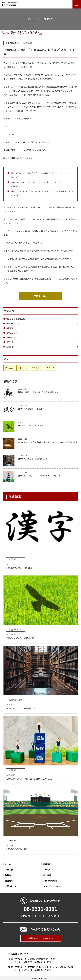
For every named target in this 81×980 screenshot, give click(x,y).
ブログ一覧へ (41, 296)
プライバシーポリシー (52, 886)
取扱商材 (9, 875)
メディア (42, 342)
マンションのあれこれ (42, 319)
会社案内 (9, 881)
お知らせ (42, 347)
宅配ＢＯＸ (37, 368)
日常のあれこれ (33, 32)
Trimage (23, 368)
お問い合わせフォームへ (41, 938)
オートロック (42, 337)
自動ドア (42, 328)
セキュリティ (42, 333)
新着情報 (47, 864)
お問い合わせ (11, 886)
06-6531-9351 (40, 909)
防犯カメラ (10, 368)
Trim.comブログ (50, 881)
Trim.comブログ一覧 (18, 32)
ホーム (7, 32)
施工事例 (47, 875)
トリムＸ (47, 870)
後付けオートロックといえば (10, 4)
